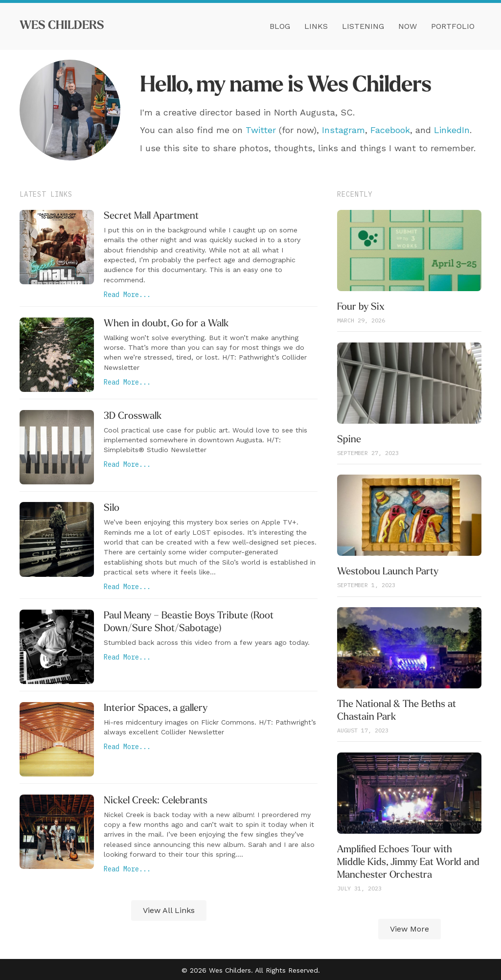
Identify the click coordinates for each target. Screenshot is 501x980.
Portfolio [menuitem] (453, 26)
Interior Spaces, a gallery (156, 708)
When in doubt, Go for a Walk (166, 324)
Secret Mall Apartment (151, 216)
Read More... (127, 295)
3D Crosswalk (133, 416)
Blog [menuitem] (280, 26)
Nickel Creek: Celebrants (156, 801)
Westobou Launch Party (388, 572)
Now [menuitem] (408, 26)
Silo (112, 508)
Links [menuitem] (316, 26)
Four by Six (361, 307)
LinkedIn (452, 130)
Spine (349, 440)
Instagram (343, 130)
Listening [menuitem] (363, 26)
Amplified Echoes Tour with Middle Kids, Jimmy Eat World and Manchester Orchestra (408, 863)
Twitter (261, 130)
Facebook (390, 130)
